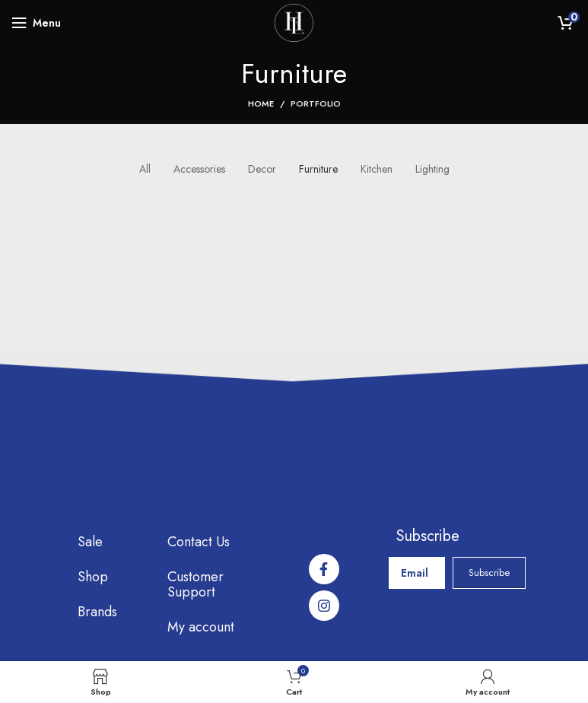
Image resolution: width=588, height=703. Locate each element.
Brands (97, 612)
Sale (90, 542)
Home (261, 103)
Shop (93, 577)
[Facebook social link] (324, 569)
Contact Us (199, 542)
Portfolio (316, 103)
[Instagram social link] (324, 606)
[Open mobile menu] (36, 23)
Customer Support (195, 584)
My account (201, 627)
